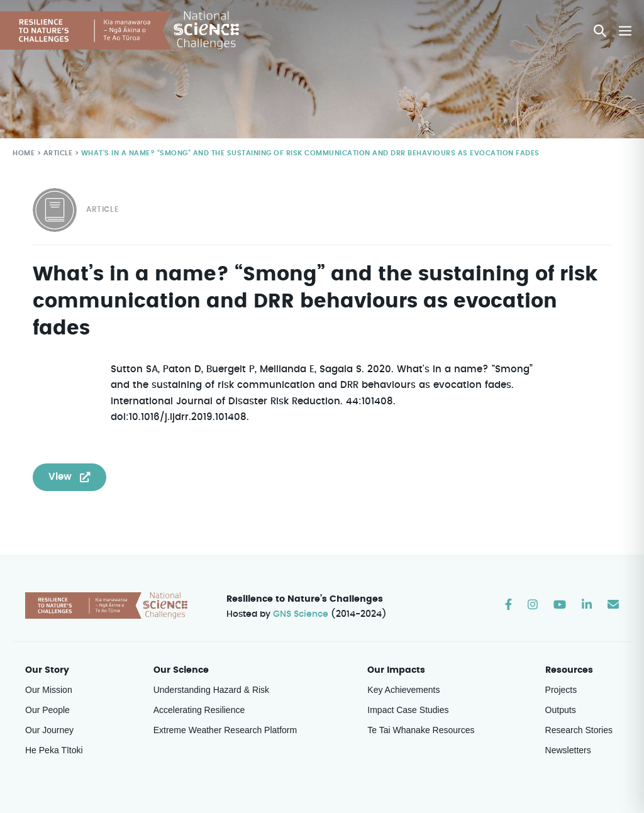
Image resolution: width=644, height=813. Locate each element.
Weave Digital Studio (576, 781)
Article (57, 153)
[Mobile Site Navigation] (625, 31)
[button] (601, 31)
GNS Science (301, 572)
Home (23, 153)
